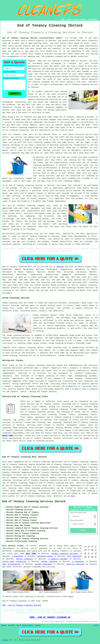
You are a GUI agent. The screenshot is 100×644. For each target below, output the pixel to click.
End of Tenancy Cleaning (25, 625)
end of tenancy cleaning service (81, 85)
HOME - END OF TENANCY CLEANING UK (50, 617)
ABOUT (76, 20)
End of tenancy (10, 267)
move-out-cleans (55, 365)
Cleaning (38, 625)
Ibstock (60, 267)
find (10, 462)
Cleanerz (5, 640)
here (73, 496)
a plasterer (18, 556)
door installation (11, 564)
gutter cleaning (24, 559)
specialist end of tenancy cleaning (53, 417)
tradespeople (19, 551)
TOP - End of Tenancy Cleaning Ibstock (22, 605)
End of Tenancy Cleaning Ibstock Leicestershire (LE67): (33, 38)
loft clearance (74, 556)
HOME (63, 20)
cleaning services (45, 441)
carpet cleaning (49, 562)
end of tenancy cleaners (56, 551)
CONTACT (83, 20)
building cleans (45, 556)
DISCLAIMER (93, 20)
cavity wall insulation (14, 562)
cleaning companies (12, 381)
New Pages (11, 625)
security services (75, 564)
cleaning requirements (13, 433)
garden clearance (43, 564)
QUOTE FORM (8, 436)
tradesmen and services (43, 567)
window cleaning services (65, 554)
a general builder (58, 559)
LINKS (69, 20)
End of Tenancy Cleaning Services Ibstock (34, 501)
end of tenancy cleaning (40, 107)
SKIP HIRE (31, 554)
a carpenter (78, 562)
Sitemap (4, 625)
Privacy (96, 625)
